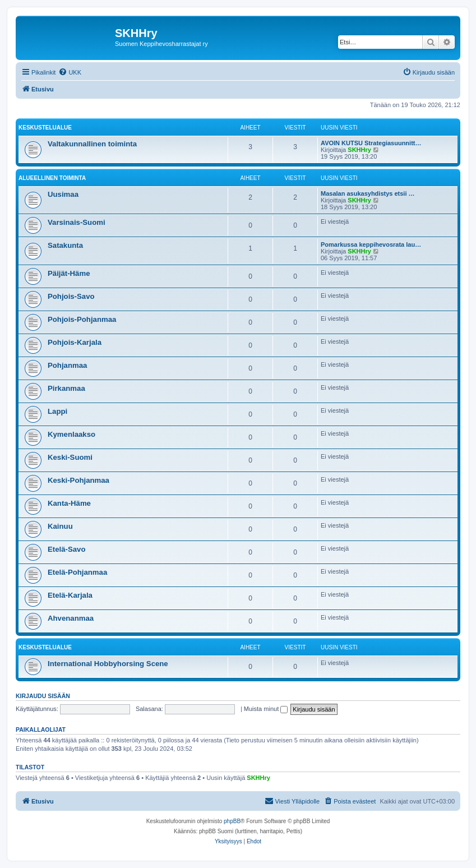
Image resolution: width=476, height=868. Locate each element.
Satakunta (65, 245)
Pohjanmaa (67, 365)
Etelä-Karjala (70, 595)
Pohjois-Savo (71, 296)
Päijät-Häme (69, 273)
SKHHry (359, 150)
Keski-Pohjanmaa (78, 480)
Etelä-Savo (66, 549)
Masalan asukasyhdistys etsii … (368, 193)
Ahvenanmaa (71, 618)
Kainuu (60, 526)
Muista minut (266, 709)
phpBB (232, 821)
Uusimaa (63, 194)
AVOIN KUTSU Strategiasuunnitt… (371, 143)
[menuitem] (70, 72)
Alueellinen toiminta (52, 178)
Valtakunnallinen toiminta (92, 144)
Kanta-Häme (69, 503)
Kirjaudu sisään (43, 696)
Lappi (57, 411)
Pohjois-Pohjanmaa (82, 319)
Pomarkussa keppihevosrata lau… (371, 244)
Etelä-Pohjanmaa (77, 572)
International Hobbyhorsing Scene (108, 664)
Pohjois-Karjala (75, 342)
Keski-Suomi (70, 457)
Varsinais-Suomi (77, 222)
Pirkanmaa (66, 388)
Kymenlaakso (71, 434)
